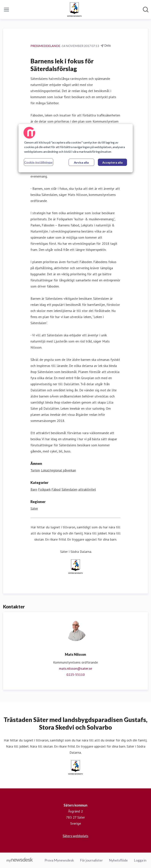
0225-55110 (76, 675)
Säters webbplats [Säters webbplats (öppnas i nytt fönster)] (75, 836)
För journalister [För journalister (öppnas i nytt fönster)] (91, 860)
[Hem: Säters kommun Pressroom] (74, 10)
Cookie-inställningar (39, 162)
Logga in (140, 860)
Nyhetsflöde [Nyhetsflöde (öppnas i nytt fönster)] (118, 860)
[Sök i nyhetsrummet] (146, 10)
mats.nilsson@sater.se (75, 668)
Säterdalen (69, 489)
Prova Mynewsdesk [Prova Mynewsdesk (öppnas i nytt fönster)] (59, 860)
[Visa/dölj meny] (6, 10)
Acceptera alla (112, 162)
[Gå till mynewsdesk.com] (20, 860)
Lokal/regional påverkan (58, 470)
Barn (34, 489)
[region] (76, 148)
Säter (34, 508)
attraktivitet (87, 489)
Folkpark (44, 489)
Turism (35, 470)
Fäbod (56, 489)
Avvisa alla (81, 162)
